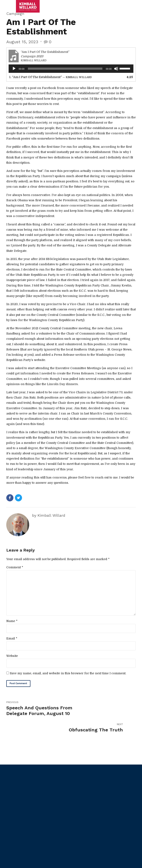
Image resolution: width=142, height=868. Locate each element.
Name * (12, 623)
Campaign (15, 14)
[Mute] (116, 69)
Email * (12, 641)
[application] (71, 69)
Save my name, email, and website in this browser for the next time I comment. (68, 676)
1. (51, 77)
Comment (15, 567)
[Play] (14, 69)
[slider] (65, 69)
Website (12, 658)
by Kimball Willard (49, 515)
